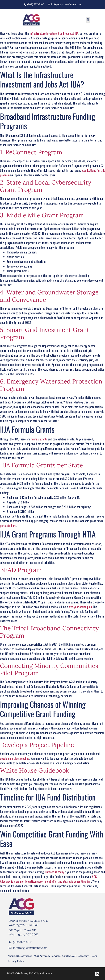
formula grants (39, 439)
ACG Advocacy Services (47, 956)
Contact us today (54, 872)
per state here (8, 526)
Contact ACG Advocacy (75, 956)
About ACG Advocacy (20, 956)
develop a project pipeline (15, 758)
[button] (88, 20)
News (94, 956)
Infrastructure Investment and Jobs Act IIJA (54, 33)
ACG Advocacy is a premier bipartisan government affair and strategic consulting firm (48, 879)
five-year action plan (80, 607)
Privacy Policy (16, 961)
